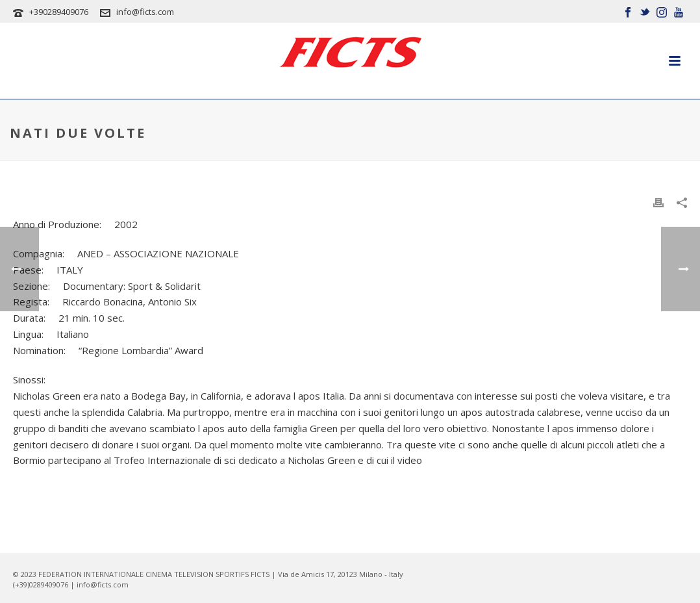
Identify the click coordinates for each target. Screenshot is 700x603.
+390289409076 (59, 12)
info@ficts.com (145, 12)
